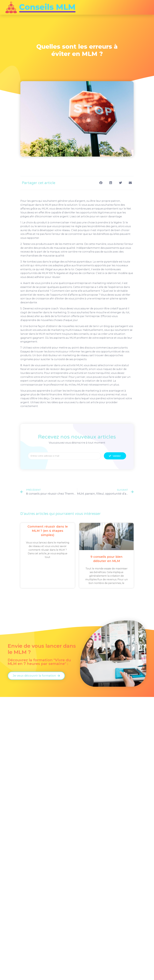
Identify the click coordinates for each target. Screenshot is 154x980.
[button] (101, 183)
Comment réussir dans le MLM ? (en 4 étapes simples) (48, 531)
